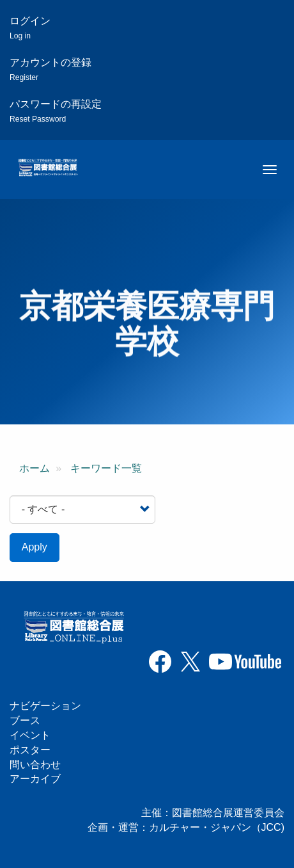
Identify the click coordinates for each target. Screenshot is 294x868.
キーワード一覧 (106, 468)
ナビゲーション (45, 706)
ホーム (35, 468)
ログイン (30, 28)
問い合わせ (35, 765)
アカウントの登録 (50, 69)
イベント (30, 735)
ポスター (30, 750)
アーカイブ (35, 779)
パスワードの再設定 (56, 111)
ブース (25, 720)
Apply (35, 547)
